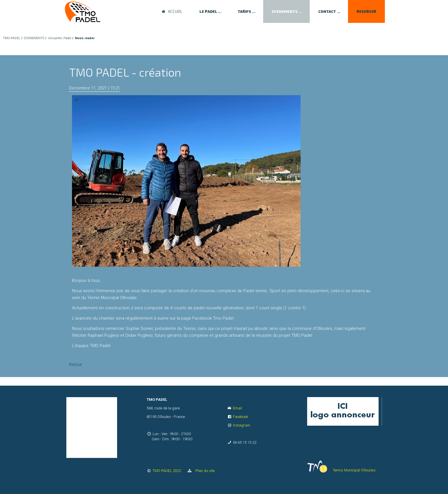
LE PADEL (208, 11)
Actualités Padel (60, 38)
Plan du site (204, 471)
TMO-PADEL (12, 38)
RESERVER (366, 11)
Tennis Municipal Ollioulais (354, 470)
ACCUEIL (175, 11)
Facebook (240, 417)
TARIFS (244, 11)
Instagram (242, 425)
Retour (76, 364)
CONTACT (327, 11)
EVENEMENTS (285, 11)
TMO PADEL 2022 (167, 471)
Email (237, 408)
